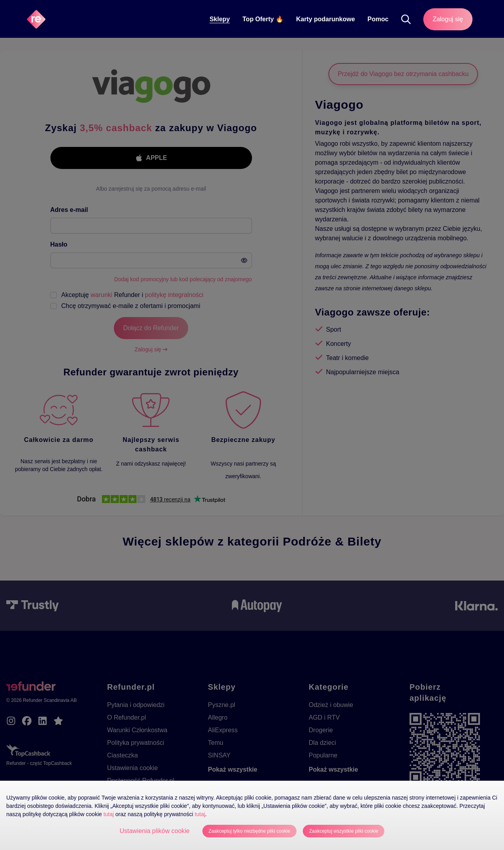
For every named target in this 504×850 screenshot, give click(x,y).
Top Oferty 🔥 (263, 19)
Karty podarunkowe (325, 19)
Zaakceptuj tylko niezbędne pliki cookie (249, 831)
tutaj (109, 814)
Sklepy (220, 19)
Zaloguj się (448, 19)
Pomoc (378, 19)
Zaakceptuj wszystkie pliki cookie (344, 831)
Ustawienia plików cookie (155, 831)
